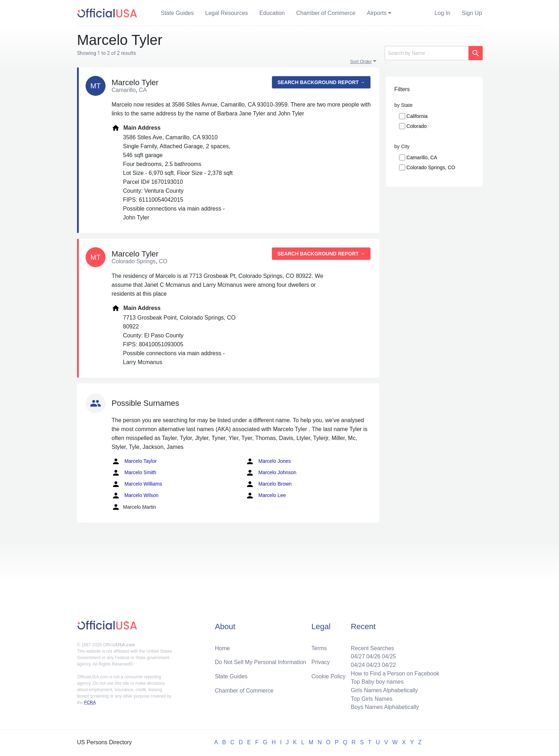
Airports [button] (377, 13)
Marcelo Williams (137, 484)
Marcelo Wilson (135, 496)
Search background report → (321, 82)
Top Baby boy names (376, 681)
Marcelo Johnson (271, 473)
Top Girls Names (371, 698)
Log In (442, 13)
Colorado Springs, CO (431, 167)
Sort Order (361, 61)
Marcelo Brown (269, 484)
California (417, 116)
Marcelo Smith (134, 473)
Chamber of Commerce (326, 13)
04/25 (388, 656)
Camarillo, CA (422, 157)
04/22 (388, 664)
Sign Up (472, 13)
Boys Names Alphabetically (384, 707)
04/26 (373, 656)
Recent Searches (372, 647)
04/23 (373, 664)
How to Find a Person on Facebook (394, 673)
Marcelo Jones (268, 461)
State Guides (177, 13)
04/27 (357, 656)
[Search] (427, 53)
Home (223, 647)
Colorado (417, 126)
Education (272, 13)
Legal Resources (227, 13)
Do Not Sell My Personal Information (261, 661)
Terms (319, 647)
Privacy (320, 661)
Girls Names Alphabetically (384, 690)
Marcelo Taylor (134, 461)
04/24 (357, 664)
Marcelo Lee (266, 496)
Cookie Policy (329, 676)
